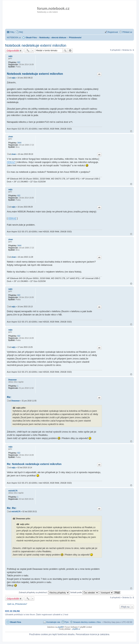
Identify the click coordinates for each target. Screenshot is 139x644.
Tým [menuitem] (67, 622)
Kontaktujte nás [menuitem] (53, 622)
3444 (19, 143)
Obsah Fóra (15, 622)
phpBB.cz (76, 629)
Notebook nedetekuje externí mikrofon (36, 45)
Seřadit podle (84, 592)
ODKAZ (11, 162)
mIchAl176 (13, 491)
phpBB (60, 627)
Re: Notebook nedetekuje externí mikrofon (34, 464)
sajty (10, 56)
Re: (9, 397)
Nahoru (131, 131)
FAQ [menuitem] (21, 32)
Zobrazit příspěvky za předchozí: (44, 592)
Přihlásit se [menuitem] (127, 32)
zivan (11, 137)
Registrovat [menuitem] (113, 32)
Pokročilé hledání (70, 51)
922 (19, 62)
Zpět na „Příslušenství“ (17, 604)
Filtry (12, 32)
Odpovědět (13, 51)
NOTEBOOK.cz (14, 37)
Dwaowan (12, 380)
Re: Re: (12, 508)
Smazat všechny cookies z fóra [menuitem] (87, 622)
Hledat (65, 51)
